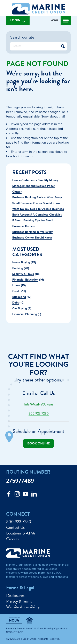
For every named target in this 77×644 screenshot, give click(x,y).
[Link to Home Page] (38, 9)
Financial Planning (25, 314)
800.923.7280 (39, 413)
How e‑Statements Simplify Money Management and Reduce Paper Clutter (35, 186)
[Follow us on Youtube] (26, 495)
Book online (38, 443)
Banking (18, 268)
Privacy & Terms (19, 601)
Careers (12, 539)
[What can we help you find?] (38, 46)
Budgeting (19, 297)
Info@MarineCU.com (38, 404)
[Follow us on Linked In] (34, 495)
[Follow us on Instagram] (17, 495)
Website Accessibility (23, 607)
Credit (16, 291)
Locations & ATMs (21, 533)
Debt (16, 303)
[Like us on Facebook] (9, 495)
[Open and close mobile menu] (61, 20)
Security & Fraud (23, 274)
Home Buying (21, 262)
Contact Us (15, 527)
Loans (16, 285)
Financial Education (25, 280)
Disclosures (15, 595)
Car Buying (20, 308)
